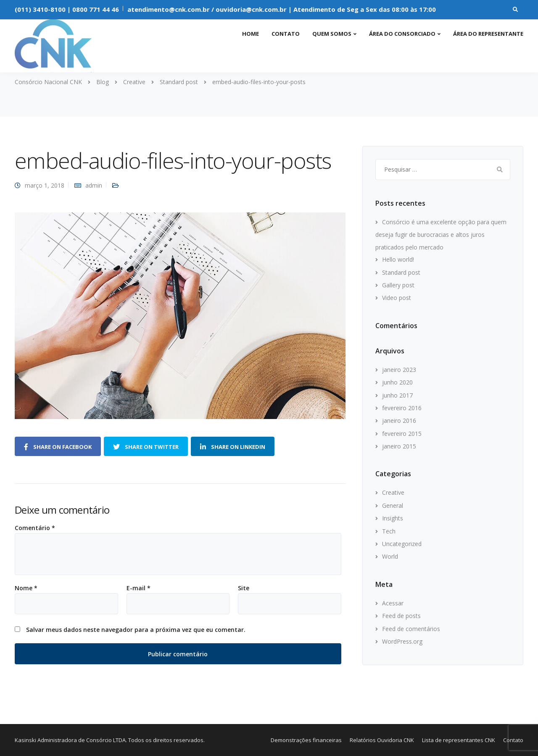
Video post (397, 298)
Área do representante (488, 34)
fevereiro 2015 (402, 434)
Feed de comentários (411, 629)
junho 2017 (397, 395)
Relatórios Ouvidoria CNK (382, 740)
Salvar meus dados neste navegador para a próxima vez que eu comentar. (136, 630)
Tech (389, 531)
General (393, 505)
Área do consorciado (402, 34)
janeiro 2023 (399, 370)
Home (251, 34)
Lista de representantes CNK (459, 740)
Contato (286, 34)
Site (244, 588)
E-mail (138, 588)
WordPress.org (402, 641)
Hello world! (398, 259)
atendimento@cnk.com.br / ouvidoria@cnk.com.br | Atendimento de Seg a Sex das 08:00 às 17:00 (282, 9)
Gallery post (398, 285)
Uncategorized (402, 544)
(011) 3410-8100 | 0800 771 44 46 (67, 9)
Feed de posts (401, 616)
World (390, 556)
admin (94, 185)
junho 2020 (397, 382)
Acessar (393, 603)
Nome (26, 588)
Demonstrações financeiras (306, 740)
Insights (393, 518)
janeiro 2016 (399, 420)
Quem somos (332, 34)
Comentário (35, 528)
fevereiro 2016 (402, 408)
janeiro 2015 (399, 446)
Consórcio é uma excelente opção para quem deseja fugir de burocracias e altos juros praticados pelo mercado (441, 235)
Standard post (401, 272)
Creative (393, 492)
